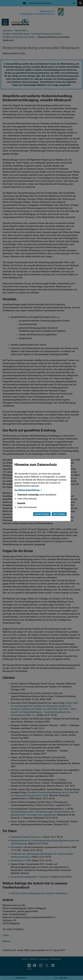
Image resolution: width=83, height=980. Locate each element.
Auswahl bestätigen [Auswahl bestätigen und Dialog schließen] (42, 514)
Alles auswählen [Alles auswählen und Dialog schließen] (59, 514)
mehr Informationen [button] (27, 499)
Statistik (20, 503)
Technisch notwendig (35, 495)
